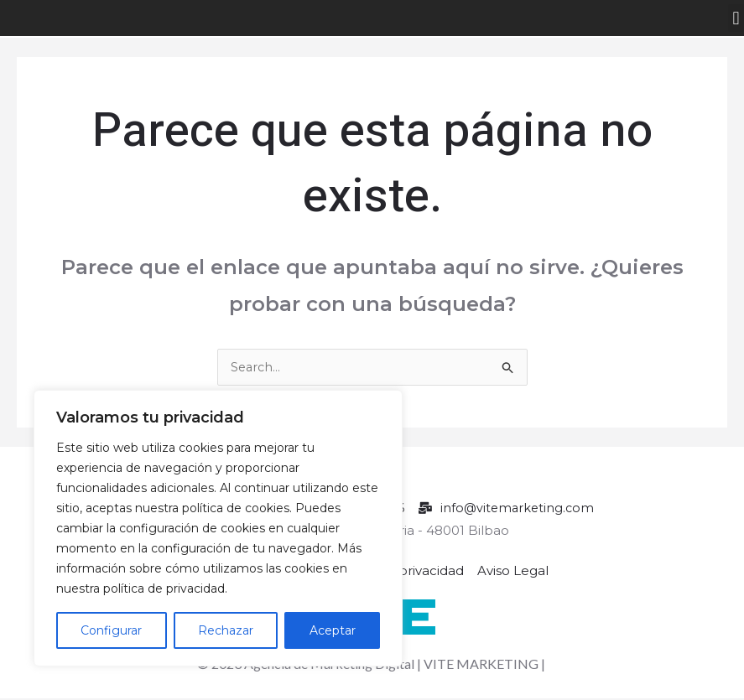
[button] (736, 18)
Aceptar (333, 630)
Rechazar (226, 630)
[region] (218, 528)
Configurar (111, 630)
